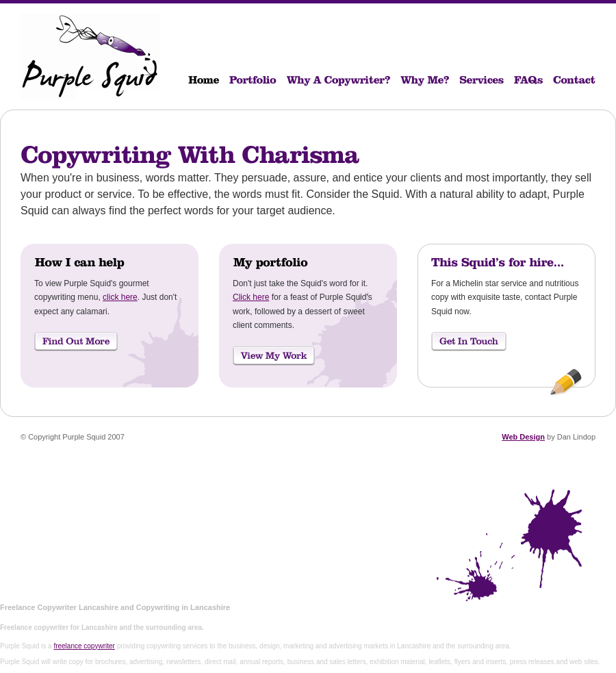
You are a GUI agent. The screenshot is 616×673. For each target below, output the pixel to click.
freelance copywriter (84, 646)
